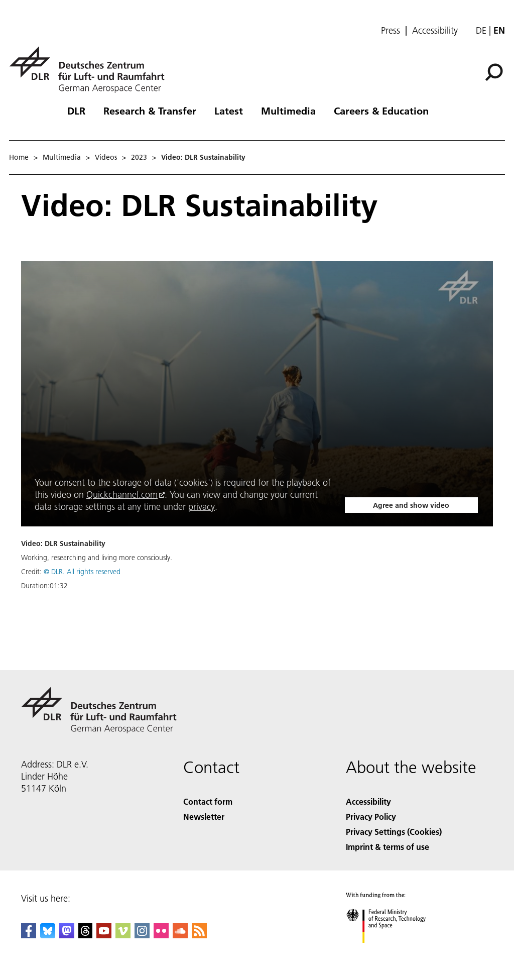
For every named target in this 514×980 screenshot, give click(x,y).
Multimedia (288, 111)
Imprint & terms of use (388, 847)
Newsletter (204, 816)
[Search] (494, 72)
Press (391, 31)
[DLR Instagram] (142, 935)
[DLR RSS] (199, 935)
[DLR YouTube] (104, 935)
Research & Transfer (150, 111)
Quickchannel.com (122, 495)
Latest (229, 111)
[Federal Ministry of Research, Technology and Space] (395, 952)
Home (19, 157)
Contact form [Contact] (208, 801)
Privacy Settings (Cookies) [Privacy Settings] (394, 832)
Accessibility (435, 31)
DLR (76, 111)
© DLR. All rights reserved (82, 572)
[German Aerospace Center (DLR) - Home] (91, 70)
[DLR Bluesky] (48, 935)
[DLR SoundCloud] (180, 935)
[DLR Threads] (85, 935)
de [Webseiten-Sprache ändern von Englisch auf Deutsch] (481, 30)
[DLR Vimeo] (123, 935)
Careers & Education (381, 111)
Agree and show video (411, 505)
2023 (139, 157)
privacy (202, 507)
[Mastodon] (67, 935)
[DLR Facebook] (29, 935)
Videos (106, 157)
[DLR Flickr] (161, 935)
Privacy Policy (371, 816)
